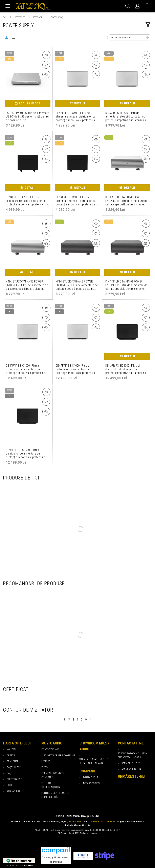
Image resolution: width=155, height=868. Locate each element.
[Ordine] (130, 37)
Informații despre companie (58, 755)
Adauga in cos (30, 103)
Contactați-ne (50, 749)
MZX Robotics (91, 783)
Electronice (14, 779)
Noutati (11, 749)
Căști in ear (14, 767)
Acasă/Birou (14, 791)
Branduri (12, 761)
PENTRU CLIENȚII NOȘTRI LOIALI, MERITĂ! (55, 795)
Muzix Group (91, 777)
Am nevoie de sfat (132, 769)
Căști (10, 773)
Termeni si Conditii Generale (53, 775)
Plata (45, 767)
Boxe (10, 785)
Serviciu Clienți (131, 763)
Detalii (80, 103)
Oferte (11, 755)
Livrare (46, 761)
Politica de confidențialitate (52, 785)
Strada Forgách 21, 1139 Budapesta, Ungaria (132, 755)
